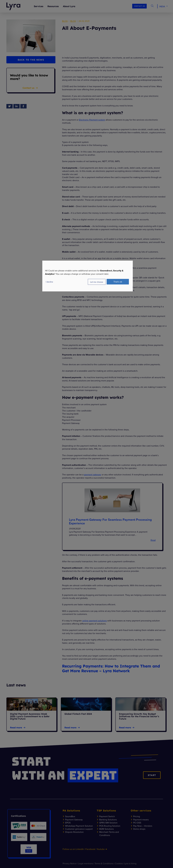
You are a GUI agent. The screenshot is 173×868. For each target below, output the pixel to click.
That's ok (118, 282)
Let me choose (97, 282)
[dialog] (88, 276)
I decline (49, 282)
